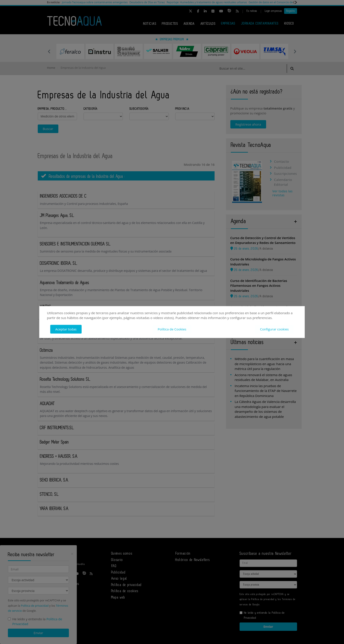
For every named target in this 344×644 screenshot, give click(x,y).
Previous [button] (49, 51)
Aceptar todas (66, 329)
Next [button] (295, 51)
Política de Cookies (172, 329)
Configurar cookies (274, 329)
